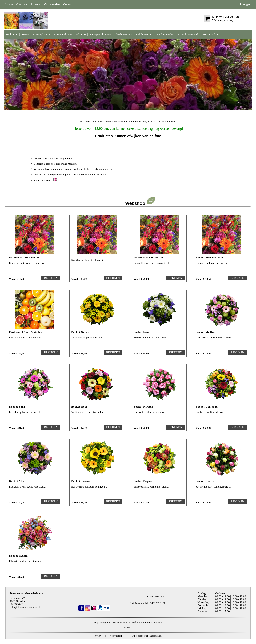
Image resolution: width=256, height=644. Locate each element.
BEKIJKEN (51, 278)
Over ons (22, 4)
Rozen (25, 35)
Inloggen (245, 4)
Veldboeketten (144, 35)
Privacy (35, 4)
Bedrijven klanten (100, 35)
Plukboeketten (123, 35)
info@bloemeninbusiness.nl (25, 607)
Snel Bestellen (166, 35)
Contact (68, 4)
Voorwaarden (52, 4)
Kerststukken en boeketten (70, 35)
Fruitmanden (210, 35)
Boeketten (11, 35)
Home (9, 4)
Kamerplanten (41, 35)
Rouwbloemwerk (188, 35)
